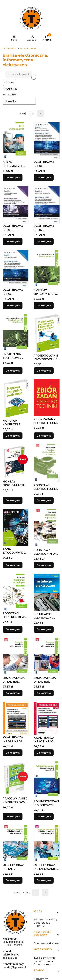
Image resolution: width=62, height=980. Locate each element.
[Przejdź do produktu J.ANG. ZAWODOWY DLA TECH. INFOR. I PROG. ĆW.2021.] (16, 527)
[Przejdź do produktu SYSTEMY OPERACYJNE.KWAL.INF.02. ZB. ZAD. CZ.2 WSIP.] (47, 269)
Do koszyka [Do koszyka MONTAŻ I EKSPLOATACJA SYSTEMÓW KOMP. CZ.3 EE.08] (13, 500)
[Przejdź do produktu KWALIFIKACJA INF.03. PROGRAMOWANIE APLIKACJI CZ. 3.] (16, 205)
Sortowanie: (9, 95)
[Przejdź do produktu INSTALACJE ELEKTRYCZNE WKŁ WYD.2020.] (47, 592)
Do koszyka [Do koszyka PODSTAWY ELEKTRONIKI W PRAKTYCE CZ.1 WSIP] (13, 629)
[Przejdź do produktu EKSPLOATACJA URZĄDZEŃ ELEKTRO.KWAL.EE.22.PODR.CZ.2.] (47, 656)
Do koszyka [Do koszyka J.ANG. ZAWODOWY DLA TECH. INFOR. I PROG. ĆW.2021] (13, 565)
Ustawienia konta (44, 961)
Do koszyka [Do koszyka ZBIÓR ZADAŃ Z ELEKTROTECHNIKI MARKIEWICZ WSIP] (44, 436)
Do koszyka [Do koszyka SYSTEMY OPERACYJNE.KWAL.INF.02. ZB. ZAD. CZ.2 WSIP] (44, 305)
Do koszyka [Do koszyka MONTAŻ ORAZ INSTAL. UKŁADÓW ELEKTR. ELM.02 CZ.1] (13, 880)
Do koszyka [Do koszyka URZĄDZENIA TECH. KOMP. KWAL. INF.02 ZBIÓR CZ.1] (13, 371)
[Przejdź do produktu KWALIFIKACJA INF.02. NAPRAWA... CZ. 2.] (47, 141)
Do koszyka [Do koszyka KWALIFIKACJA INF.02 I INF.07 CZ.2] (44, 753)
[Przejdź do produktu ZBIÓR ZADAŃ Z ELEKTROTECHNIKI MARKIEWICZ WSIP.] (47, 398)
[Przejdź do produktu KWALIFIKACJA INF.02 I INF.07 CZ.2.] (47, 718)
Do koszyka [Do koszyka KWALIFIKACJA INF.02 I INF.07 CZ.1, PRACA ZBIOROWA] (13, 753)
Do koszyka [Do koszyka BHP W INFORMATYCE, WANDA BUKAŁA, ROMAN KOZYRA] (13, 178)
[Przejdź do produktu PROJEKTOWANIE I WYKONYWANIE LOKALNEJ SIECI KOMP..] (47, 333)
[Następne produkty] (36, 893)
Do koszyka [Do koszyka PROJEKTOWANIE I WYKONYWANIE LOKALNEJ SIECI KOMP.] (44, 371)
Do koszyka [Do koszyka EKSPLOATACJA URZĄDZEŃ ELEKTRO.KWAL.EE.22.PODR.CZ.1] (13, 693)
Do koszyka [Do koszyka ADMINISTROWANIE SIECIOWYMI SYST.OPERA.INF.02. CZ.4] (44, 816)
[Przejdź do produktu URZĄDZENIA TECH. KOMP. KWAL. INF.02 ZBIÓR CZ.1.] (16, 333)
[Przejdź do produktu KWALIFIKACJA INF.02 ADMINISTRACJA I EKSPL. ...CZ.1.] (16, 269)
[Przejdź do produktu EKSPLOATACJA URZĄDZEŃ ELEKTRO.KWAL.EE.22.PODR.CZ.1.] (16, 656)
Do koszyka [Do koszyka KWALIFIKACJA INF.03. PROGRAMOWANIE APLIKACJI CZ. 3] (13, 242)
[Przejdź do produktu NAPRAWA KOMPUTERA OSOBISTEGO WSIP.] (16, 398)
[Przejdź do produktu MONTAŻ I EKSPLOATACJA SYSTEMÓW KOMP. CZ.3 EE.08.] (16, 461)
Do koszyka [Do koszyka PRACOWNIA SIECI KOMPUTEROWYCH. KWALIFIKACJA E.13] (13, 816)
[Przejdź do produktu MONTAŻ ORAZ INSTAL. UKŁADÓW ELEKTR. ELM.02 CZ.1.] (16, 844)
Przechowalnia (42, 964)
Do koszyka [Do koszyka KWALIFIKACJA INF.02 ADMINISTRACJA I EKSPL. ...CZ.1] (13, 305)
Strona (22, 113)
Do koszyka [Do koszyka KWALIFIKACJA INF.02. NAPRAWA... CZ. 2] (44, 178)
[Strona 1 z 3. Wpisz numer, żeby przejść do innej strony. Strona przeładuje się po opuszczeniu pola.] (28, 113)
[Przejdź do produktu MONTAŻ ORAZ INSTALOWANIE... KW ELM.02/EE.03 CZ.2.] (47, 844)
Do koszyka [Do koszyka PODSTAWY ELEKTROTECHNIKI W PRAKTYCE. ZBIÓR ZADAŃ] (44, 500)
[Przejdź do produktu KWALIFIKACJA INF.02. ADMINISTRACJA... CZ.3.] (47, 205)
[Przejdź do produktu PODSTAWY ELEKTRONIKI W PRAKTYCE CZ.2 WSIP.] (47, 528)
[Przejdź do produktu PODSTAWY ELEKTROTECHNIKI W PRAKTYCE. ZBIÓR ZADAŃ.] (47, 463)
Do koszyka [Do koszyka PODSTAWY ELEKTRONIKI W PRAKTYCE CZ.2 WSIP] (44, 565)
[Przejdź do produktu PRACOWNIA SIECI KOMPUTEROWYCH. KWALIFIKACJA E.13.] (16, 778)
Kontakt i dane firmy (46, 919)
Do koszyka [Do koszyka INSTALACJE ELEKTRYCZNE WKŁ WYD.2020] (44, 629)
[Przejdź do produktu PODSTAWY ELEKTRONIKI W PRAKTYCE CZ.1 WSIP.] (16, 592)
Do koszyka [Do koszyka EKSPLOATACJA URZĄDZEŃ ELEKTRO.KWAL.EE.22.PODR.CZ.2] (44, 693)
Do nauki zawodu (29, 48)
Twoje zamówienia (44, 958)
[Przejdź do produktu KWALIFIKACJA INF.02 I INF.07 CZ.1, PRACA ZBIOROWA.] (16, 718)
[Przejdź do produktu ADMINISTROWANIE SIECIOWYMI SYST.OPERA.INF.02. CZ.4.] (47, 780)
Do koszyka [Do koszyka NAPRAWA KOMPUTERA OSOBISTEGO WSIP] (13, 436)
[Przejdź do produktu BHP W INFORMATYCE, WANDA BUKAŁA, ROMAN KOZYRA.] (16, 141)
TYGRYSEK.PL (9, 48)
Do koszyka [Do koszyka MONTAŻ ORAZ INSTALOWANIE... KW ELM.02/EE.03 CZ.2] (44, 880)
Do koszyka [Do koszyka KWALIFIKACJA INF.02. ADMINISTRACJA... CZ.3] (44, 242)
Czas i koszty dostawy (46, 943)
